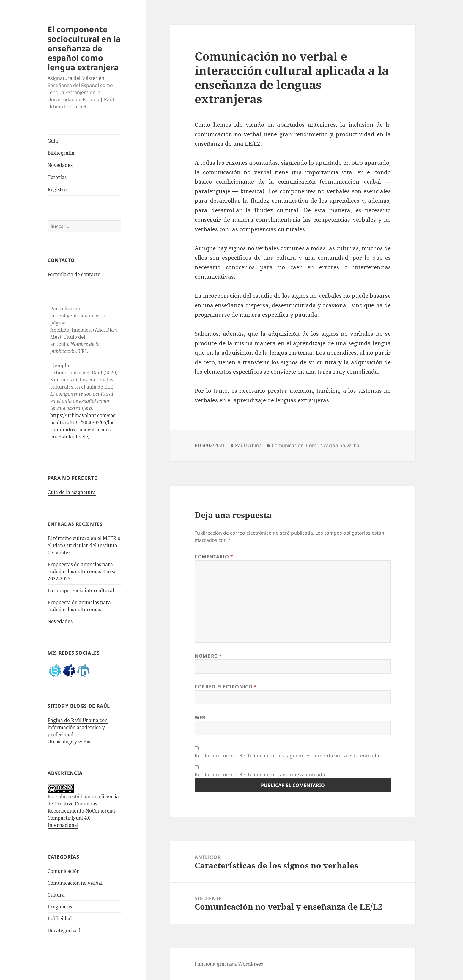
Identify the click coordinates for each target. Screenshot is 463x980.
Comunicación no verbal (75, 883)
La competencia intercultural (81, 590)
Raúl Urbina (248, 445)
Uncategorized (64, 930)
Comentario (214, 557)
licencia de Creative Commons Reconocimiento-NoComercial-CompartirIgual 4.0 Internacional (83, 811)
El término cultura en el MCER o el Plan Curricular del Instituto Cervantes (84, 545)
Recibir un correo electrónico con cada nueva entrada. (261, 775)
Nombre (208, 656)
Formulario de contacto (74, 274)
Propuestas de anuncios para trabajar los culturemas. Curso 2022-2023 (82, 571)
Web (200, 718)
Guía (53, 141)
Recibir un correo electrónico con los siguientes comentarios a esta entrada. (288, 756)
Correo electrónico (226, 687)
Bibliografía (61, 153)
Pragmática (61, 907)
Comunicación (64, 871)
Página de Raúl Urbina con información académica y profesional (78, 727)
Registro (57, 189)
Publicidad (60, 919)
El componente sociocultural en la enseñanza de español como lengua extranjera (84, 48)
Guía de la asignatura (72, 492)
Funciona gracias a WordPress (229, 964)
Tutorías (57, 177)
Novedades (60, 165)
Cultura (56, 895)
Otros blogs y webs (69, 742)
